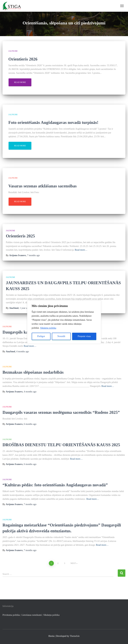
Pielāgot (41, 336)
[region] (64, 322)
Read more (20, 82)
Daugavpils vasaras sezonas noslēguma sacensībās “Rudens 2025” (61, 412)
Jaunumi (13, 51)
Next (73, 563)
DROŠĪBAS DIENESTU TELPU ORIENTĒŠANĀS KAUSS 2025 (62, 445)
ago (33, 255)
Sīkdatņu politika (48, 328)
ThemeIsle (75, 636)
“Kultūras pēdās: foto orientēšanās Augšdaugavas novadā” (55, 485)
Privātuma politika (11, 615)
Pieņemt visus (84, 336)
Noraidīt (61, 336)
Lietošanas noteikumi (32, 615)
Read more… (81, 250)
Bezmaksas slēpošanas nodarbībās (33, 372)
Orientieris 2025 (20, 236)
